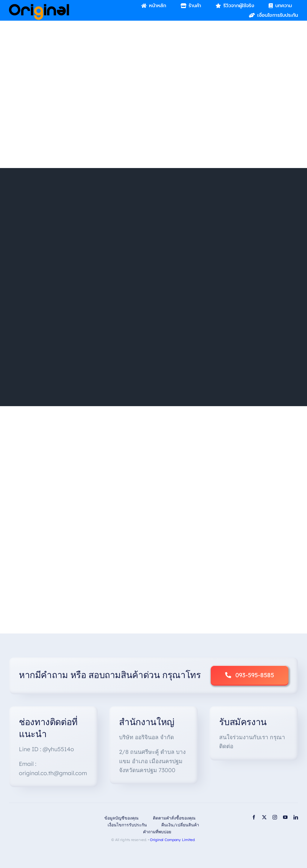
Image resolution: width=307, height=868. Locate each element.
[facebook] (254, 817)
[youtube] (285, 817)
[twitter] (264, 817)
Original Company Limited (172, 840)
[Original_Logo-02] (39, 6)
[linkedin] (296, 817)
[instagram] (275, 817)
